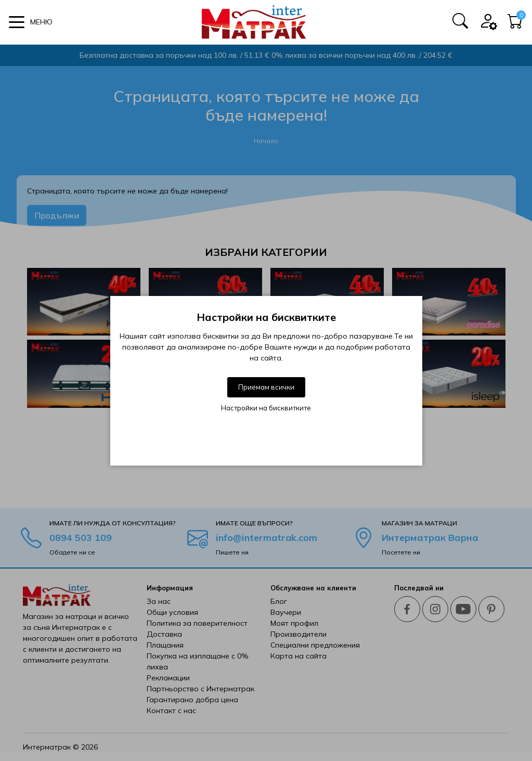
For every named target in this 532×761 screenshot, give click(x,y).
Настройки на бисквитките (266, 408)
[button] (31, 22)
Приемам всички (266, 387)
